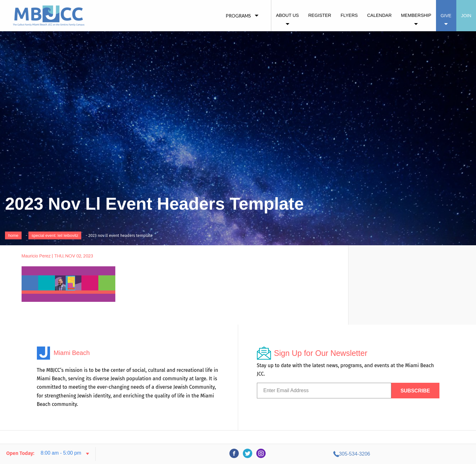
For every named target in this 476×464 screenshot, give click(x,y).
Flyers (349, 15)
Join (466, 16)
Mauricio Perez (36, 256)
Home (13, 235)
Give (446, 16)
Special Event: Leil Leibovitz (55, 235)
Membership (416, 15)
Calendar (379, 15)
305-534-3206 (414, 454)
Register (320, 15)
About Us (287, 15)
